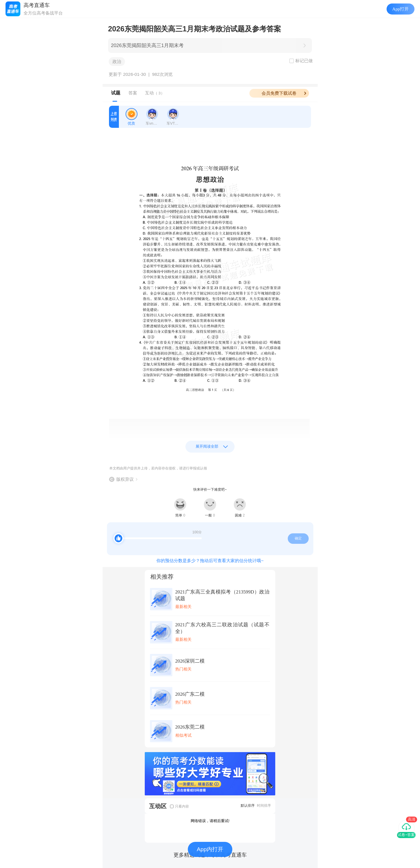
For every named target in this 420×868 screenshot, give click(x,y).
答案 (133, 93)
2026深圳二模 (190, 661)
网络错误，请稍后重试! (210, 821)
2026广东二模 (190, 694)
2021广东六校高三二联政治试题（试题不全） (222, 628)
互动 (155, 93)
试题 (116, 93)
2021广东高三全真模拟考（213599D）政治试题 (222, 595)
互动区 (158, 806)
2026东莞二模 (190, 727)
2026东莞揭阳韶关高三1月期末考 (147, 45)
